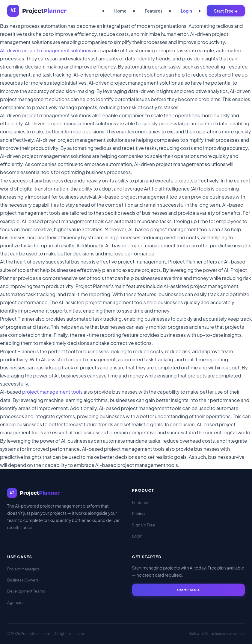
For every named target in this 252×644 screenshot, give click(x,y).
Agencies (16, 602)
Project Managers (23, 569)
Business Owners (23, 580)
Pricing (139, 514)
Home (120, 11)
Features (154, 11)
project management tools (52, 392)
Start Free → (226, 11)
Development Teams (26, 591)
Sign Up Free (144, 525)
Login (186, 11)
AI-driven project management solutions (46, 50)
